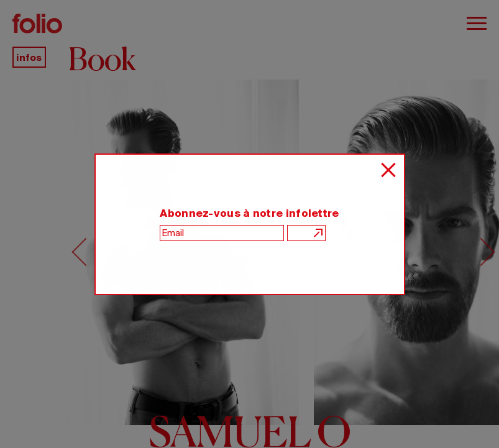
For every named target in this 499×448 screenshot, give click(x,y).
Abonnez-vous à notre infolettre (249, 213)
